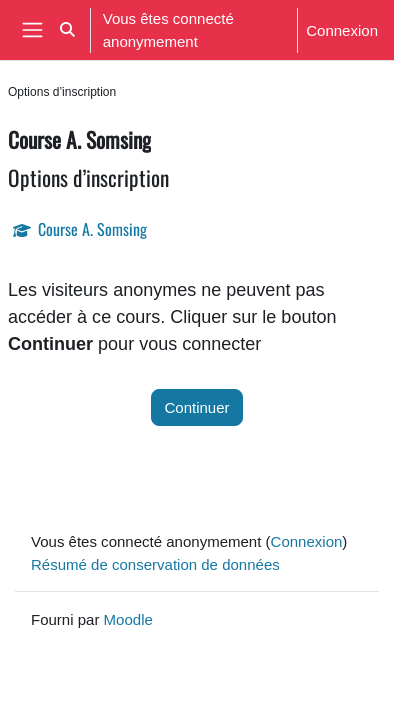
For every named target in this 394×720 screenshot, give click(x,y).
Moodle (128, 619)
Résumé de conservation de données (155, 564)
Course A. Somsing (92, 229)
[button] (67, 30)
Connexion (342, 30)
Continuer (196, 407)
